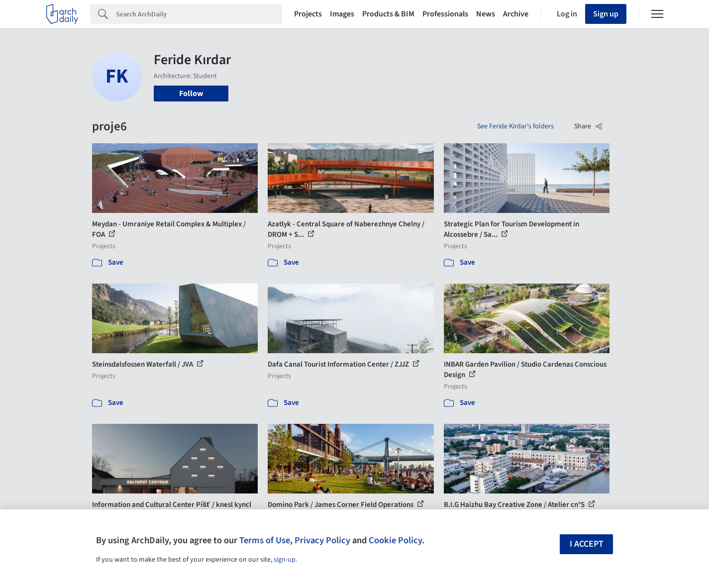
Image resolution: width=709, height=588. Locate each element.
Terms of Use (265, 540)
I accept (587, 544)
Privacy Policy (322, 540)
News (486, 14)
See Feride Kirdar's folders (515, 126)
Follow (191, 94)
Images (342, 14)
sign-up (285, 560)
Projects (308, 14)
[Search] (199, 14)
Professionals (445, 14)
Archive (516, 14)
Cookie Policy (395, 540)
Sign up (606, 14)
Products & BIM (388, 14)
